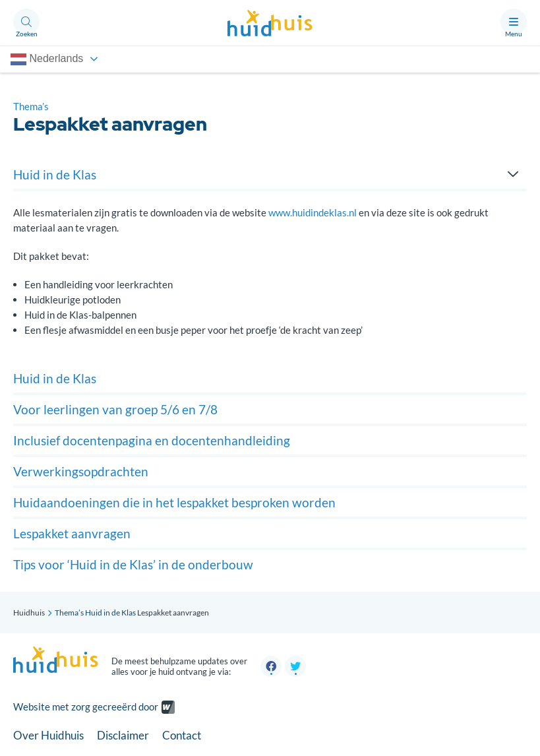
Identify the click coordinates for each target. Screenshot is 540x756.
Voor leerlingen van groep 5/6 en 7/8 (115, 409)
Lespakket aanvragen (72, 533)
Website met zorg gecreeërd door (86, 707)
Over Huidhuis (48, 735)
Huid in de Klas (110, 613)
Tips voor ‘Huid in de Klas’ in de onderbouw (133, 564)
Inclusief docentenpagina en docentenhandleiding (152, 440)
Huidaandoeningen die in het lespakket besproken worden (174, 502)
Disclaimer (123, 735)
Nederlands (47, 59)
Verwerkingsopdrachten (81, 471)
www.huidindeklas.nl (313, 212)
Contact (182, 735)
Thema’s (31, 106)
